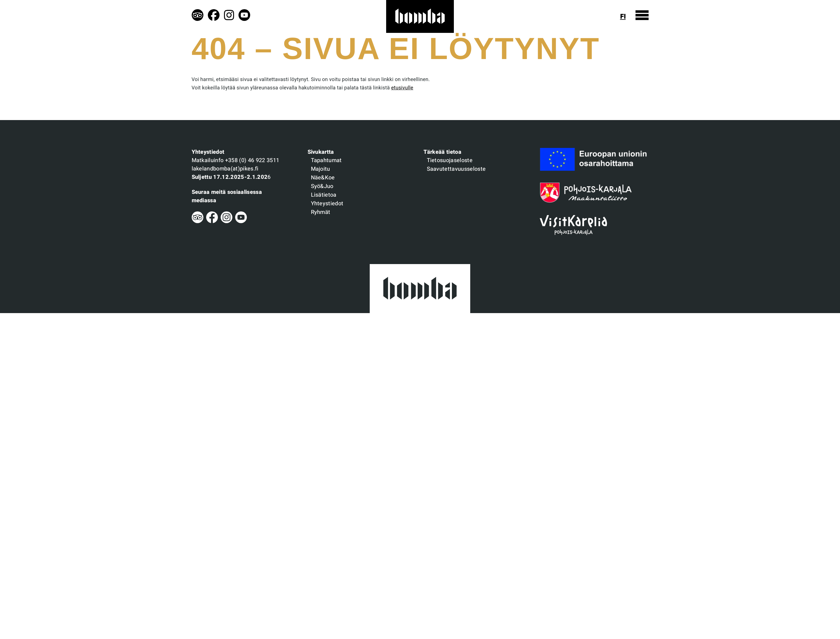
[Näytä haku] (611, 17)
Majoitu (321, 169)
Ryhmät (321, 212)
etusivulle (402, 88)
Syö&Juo (322, 186)
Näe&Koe (323, 178)
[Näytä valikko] (642, 15)
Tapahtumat (326, 160)
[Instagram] (227, 222)
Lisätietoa (324, 195)
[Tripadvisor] (198, 222)
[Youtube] (241, 222)
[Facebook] (212, 222)
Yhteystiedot (327, 203)
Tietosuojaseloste (450, 160)
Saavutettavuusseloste (456, 169)
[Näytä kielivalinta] (625, 17)
